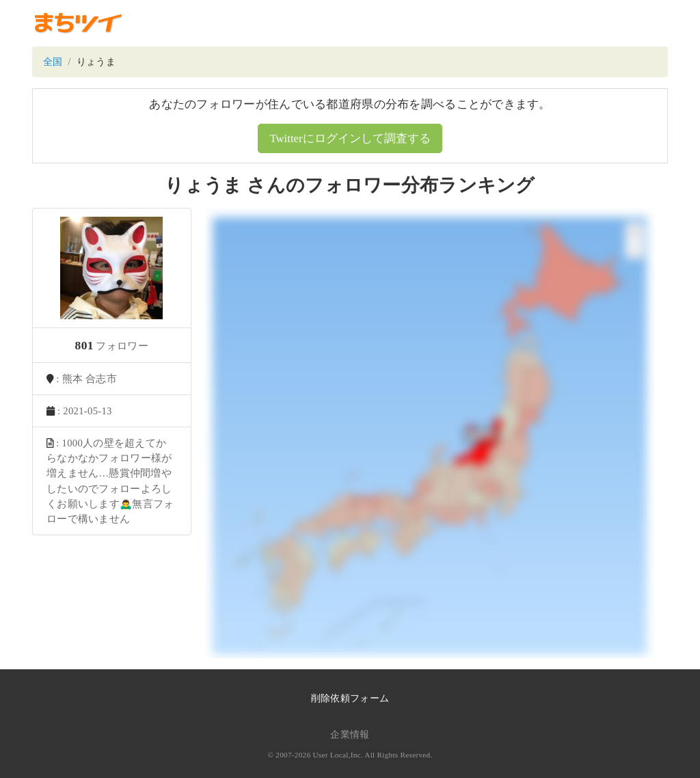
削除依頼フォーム (350, 698)
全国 (53, 62)
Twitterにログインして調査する (350, 138)
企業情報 (350, 735)
